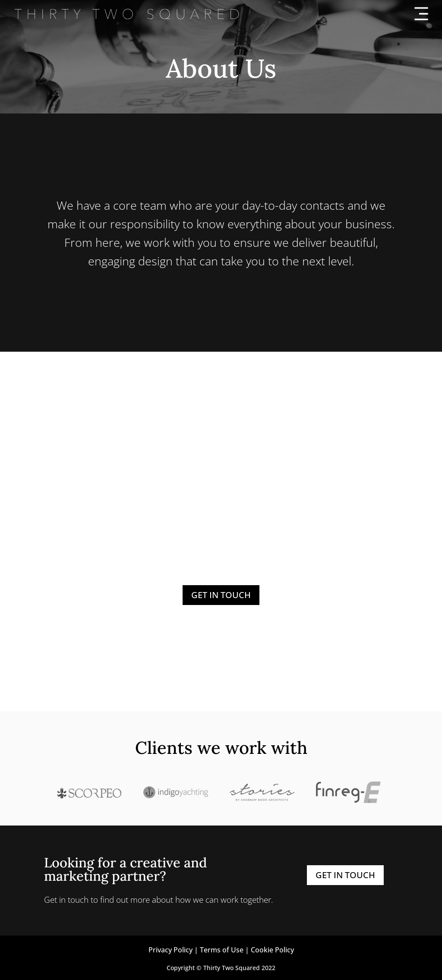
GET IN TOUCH (221, 595)
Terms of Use (222, 950)
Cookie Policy (272, 950)
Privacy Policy (170, 950)
